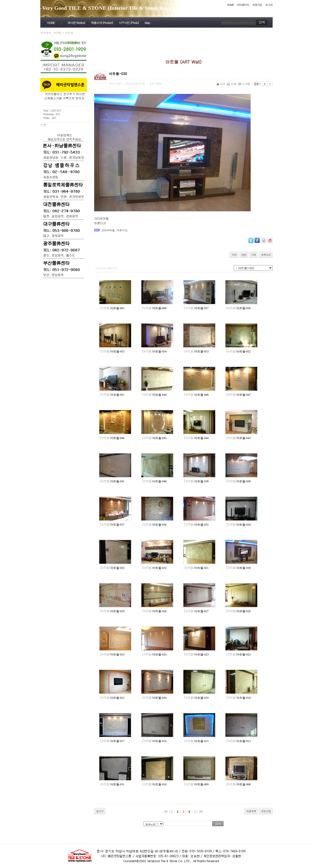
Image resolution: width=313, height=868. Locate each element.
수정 (234, 255)
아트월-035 (196, 525)
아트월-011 (112, 784)
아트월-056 (238, 308)
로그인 (269, 5)
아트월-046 (112, 438)
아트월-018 (238, 698)
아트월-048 (196, 395)
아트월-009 (196, 784)
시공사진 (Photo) (129, 23)
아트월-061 (112, 308)
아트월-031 (196, 568)
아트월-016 (154, 741)
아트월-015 (196, 741)
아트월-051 (112, 395)
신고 (221, 84)
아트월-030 (238, 568)
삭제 (254, 255)
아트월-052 (238, 351)
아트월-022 (238, 654)
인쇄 (232, 84)
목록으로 (266, 255)
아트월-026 (238, 611)
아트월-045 (154, 438)
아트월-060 (154, 308)
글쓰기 (100, 811)
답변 (244, 255)
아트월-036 (154, 525)
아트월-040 (154, 481)
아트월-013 (238, 741)
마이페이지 (243, 5)
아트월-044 (196, 438)
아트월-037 (112, 525)
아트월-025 (112, 654)
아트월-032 (154, 568)
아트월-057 (196, 308)
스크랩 (244, 84)
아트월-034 (238, 525)
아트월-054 (154, 351)
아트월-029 (112, 611)
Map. (148, 23)
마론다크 (122, 230)
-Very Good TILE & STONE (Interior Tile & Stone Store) (107, 8)
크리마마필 (108, 230)
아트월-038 (238, 481)
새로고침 (266, 811)
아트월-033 (112, 568)
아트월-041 (112, 481)
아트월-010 (154, 784)
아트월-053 (196, 351)
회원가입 (257, 5)
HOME (230, 5)
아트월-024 (154, 654)
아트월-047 (238, 395)
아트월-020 (154, 698)
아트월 (69, 33)
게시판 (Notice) (76, 23)
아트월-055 (112, 351)
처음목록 (251, 811)
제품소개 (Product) (102, 23)
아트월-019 (196, 698)
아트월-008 (238, 784)
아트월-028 (154, 611)
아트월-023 (196, 654)
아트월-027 (196, 611)
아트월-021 (112, 698)
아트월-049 (154, 395)
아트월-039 (196, 481)
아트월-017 (112, 741)
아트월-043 (238, 438)
